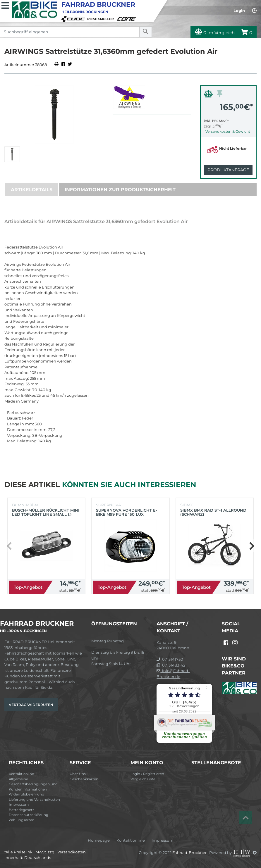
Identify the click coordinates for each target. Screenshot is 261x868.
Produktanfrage (228, 170)
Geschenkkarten (84, 779)
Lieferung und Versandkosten (34, 800)
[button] (251, 546)
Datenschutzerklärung (29, 815)
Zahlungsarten (22, 820)
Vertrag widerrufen (31, 705)
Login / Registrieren (147, 774)
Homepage (99, 840)
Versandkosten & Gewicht (228, 131)
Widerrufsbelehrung (26, 794)
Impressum (19, 805)
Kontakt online (21, 774)
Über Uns (78, 774)
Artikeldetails (32, 190)
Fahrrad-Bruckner (190, 853)
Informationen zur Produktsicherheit (120, 190)
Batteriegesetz (22, 810)
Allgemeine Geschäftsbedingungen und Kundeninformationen (33, 784)
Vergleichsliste (143, 779)
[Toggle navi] (5, 5)
